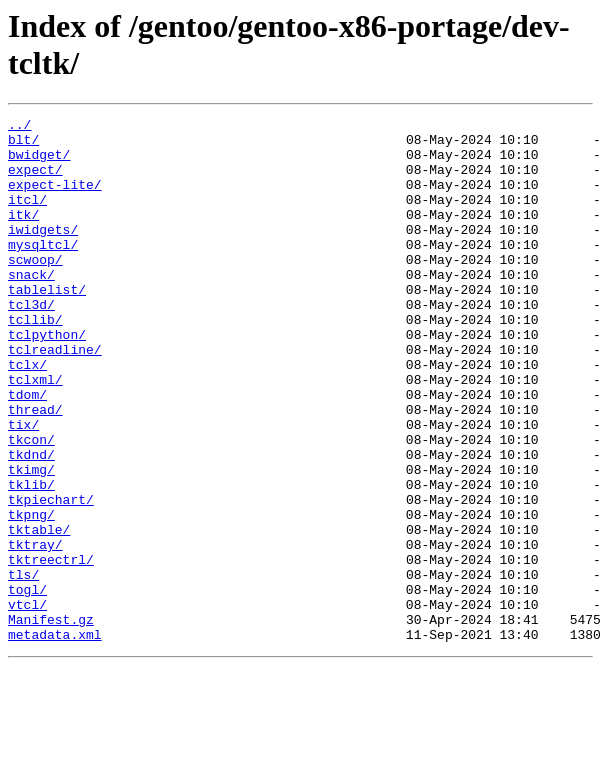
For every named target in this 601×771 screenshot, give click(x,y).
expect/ (35, 181)
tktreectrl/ (51, 649)
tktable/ (39, 613)
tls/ (23, 667)
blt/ (23, 145)
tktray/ (35, 631)
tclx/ (27, 415)
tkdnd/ (31, 523)
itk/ (23, 235)
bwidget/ (39, 163)
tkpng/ (31, 595)
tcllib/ (35, 361)
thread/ (35, 469)
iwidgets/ (43, 253)
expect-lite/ (55, 199)
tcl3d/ (31, 343)
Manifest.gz (51, 721)
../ (19, 127)
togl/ (27, 685)
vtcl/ (27, 703)
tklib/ (31, 559)
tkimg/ (31, 541)
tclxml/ (35, 433)
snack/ (31, 307)
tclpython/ (47, 379)
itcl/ (27, 217)
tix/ (23, 487)
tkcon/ (31, 505)
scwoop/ (35, 289)
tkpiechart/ (51, 577)
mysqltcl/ (43, 271)
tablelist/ (47, 325)
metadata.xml (55, 739)
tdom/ (27, 451)
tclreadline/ (55, 397)
